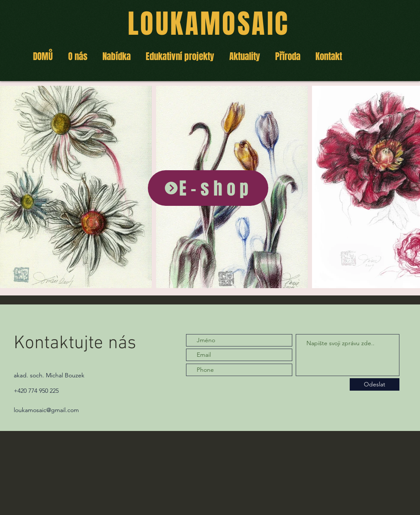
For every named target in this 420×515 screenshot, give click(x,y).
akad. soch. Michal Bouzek (49, 375)
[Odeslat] (375, 384)
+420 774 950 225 (36, 391)
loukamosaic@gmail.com (46, 410)
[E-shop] (208, 188)
